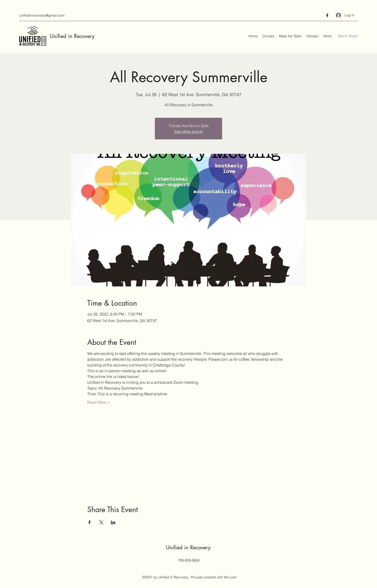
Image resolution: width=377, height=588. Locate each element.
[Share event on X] (101, 522)
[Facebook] (327, 15)
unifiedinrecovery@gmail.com (42, 15)
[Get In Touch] (348, 36)
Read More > (99, 402)
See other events (189, 131)
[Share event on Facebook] (90, 522)
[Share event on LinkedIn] (113, 522)
